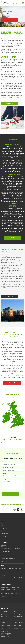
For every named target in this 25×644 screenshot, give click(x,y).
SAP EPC (3, 613)
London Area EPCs (5, 622)
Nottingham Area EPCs (18, 622)
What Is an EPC (4, 533)
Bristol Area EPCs (17, 624)
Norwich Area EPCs (5, 632)
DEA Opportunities (17, 618)
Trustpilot (3, 443)
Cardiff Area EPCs (5, 627)
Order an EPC (4, 525)
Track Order (19, 365)
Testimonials (4, 532)
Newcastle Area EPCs (18, 629)
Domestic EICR (17, 613)
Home (2, 524)
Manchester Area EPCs (6, 624)
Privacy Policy (4, 530)
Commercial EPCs (5, 615)
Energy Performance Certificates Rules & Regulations (12, 548)
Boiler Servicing (4, 616)
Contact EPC (4, 536)
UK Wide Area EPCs (5, 635)
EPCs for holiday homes (6, 547)
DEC (2, 619)
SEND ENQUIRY (11, 494)
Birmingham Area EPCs (6, 626)
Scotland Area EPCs (5, 636)
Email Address (6, 473)
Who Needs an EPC (5, 535)
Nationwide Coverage (18, 616)
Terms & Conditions (5, 527)
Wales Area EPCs (5, 638)
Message (4, 479)
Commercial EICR (17, 615)
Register (13, 238)
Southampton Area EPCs (6, 633)
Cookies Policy (4, 529)
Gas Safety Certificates (6, 618)
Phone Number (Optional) (8, 468)
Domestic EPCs (4, 612)
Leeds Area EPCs (17, 627)
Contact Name (6, 462)
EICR (15, 612)
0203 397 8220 (17, 3)
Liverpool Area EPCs (5, 629)
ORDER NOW (10, 104)
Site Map (3, 538)
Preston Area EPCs (18, 626)
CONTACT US (10, 20)
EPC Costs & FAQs (5, 545)
